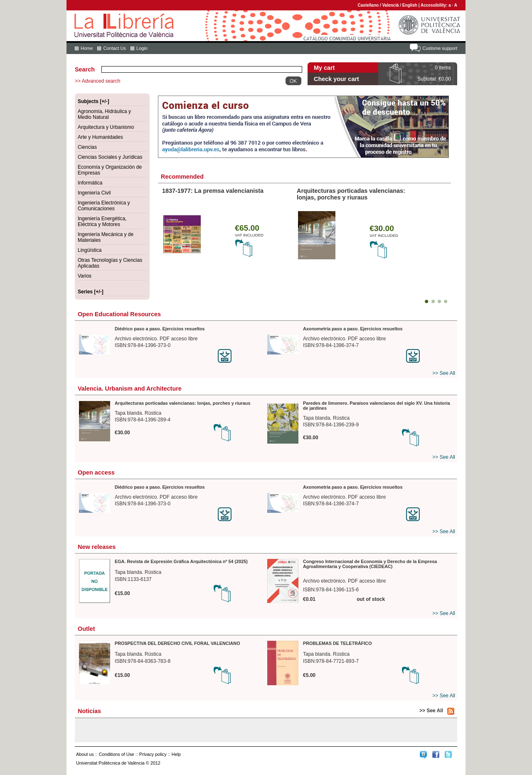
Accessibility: (435, 5)
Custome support (440, 48)
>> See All (444, 373)
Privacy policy (153, 754)
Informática (90, 183)
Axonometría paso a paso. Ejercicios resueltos (353, 329)
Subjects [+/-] (94, 101)
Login (142, 48)
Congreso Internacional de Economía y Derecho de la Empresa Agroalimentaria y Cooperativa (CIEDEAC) (370, 564)
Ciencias (87, 147)
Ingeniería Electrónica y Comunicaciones (104, 206)
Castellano (368, 5)
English (410, 5)
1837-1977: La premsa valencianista (213, 191)
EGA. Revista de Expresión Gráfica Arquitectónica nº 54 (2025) (181, 561)
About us (85, 754)
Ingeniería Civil (94, 193)
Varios (85, 276)
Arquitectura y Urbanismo (106, 127)
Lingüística (90, 250)
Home (87, 48)
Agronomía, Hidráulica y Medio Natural (104, 114)
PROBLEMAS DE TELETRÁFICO (337, 643)
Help (176, 754)
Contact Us (114, 48)
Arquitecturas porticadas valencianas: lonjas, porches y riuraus (351, 194)
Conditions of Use (117, 754)
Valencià (390, 5)
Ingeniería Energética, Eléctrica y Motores (102, 221)
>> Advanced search (97, 81)
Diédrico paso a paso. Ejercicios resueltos (160, 329)
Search (85, 69)
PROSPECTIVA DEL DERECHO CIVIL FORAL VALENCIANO (177, 643)
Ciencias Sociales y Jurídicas (110, 157)
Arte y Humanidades (100, 137)
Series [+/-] (91, 292)
